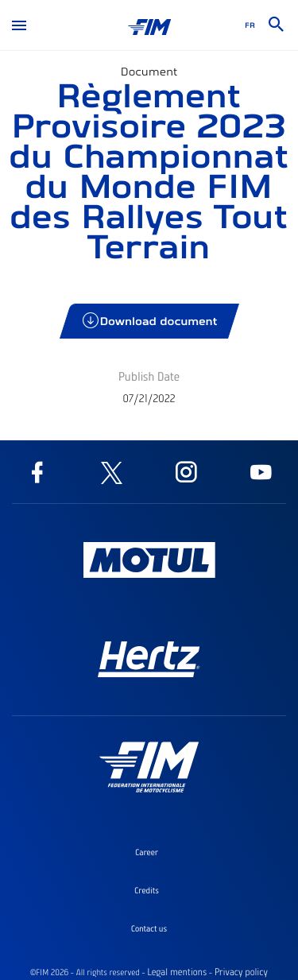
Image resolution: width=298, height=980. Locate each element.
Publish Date (149, 376)
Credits (147, 890)
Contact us (149, 928)
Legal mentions (177, 972)
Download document (151, 321)
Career (147, 852)
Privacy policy (241, 972)
